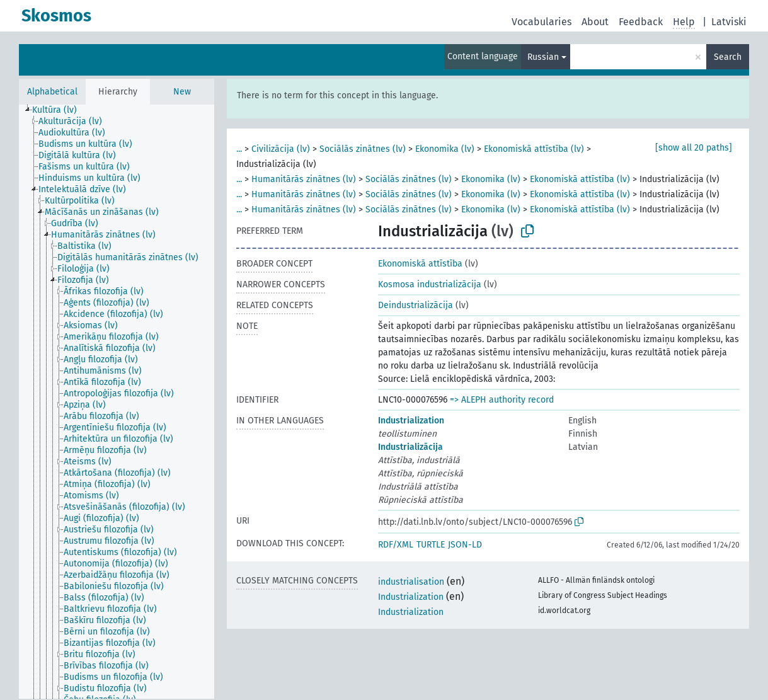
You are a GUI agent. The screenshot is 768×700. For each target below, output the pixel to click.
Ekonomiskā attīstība (420, 264)
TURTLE (431, 545)
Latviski (729, 22)
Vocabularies (542, 22)
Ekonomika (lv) (445, 149)
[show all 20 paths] (694, 148)
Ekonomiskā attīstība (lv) (534, 149)
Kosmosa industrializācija (430, 284)
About (595, 22)
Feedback (641, 22)
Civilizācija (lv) (281, 149)
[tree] (117, 402)
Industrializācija (410, 447)
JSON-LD (465, 545)
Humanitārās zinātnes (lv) (304, 179)
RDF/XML (396, 545)
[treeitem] (60, 110)
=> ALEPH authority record (502, 400)
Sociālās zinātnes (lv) (363, 149)
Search (728, 57)
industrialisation (411, 582)
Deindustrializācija (416, 305)
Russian (543, 57)
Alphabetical (52, 92)
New (182, 92)
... (239, 149)
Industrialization (411, 421)
